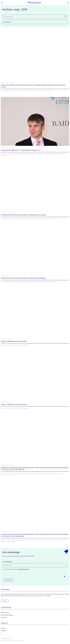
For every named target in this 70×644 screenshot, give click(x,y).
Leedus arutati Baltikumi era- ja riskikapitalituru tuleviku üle (20, 150)
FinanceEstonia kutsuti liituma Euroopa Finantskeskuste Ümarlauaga (23, 215)
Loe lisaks (5, 601)
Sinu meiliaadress (7, 562)
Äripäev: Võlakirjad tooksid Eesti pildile (14, 341)
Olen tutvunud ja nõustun (17, 569)
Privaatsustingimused (6, 639)
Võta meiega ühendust (7, 615)
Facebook (4, 631)
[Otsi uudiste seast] (33, 17)
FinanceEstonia (5, 613)
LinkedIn (3, 628)
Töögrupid (4, 617)
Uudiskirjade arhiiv (8, 580)
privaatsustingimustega (24, 569)
